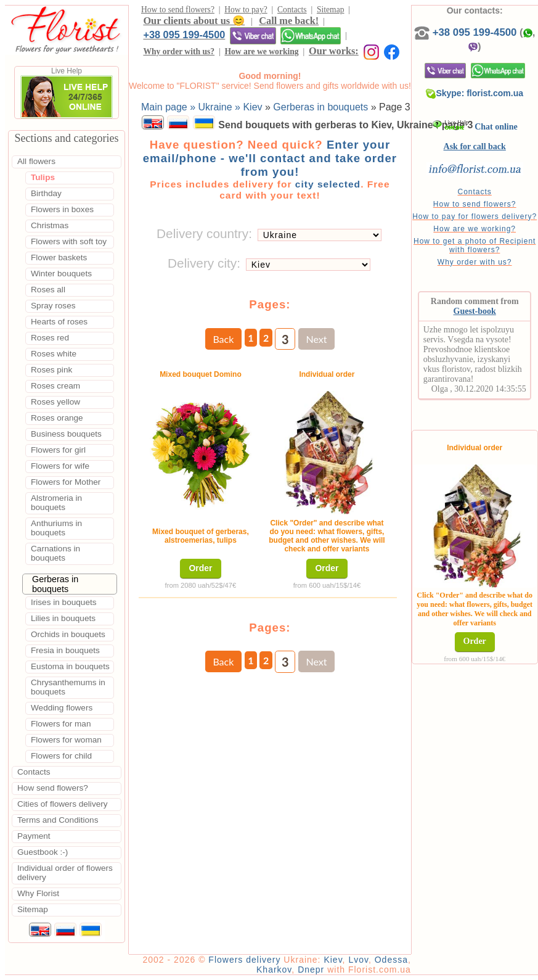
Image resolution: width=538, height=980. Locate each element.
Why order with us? (179, 51)
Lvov (358, 960)
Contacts (292, 10)
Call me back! (289, 21)
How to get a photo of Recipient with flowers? (475, 245)
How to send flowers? (178, 10)
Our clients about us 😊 (194, 21)
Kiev (333, 960)
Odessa (391, 960)
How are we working (261, 51)
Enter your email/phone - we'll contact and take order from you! (270, 158)
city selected (328, 184)
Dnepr (311, 970)
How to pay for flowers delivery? (475, 216)
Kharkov (274, 970)
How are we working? (475, 229)
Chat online (475, 127)
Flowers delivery (244, 960)
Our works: (334, 51)
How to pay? (246, 10)
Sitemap (331, 10)
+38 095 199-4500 (184, 35)
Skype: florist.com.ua (475, 93)
